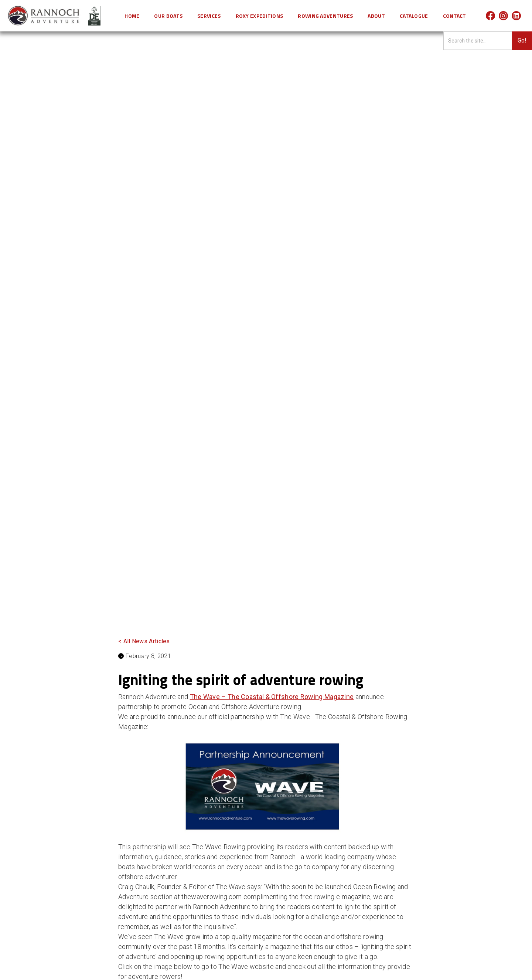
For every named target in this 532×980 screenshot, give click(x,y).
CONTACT (455, 16)
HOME (132, 16)
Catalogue (414, 16)
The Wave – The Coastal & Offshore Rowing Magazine (272, 697)
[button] (168, 16)
